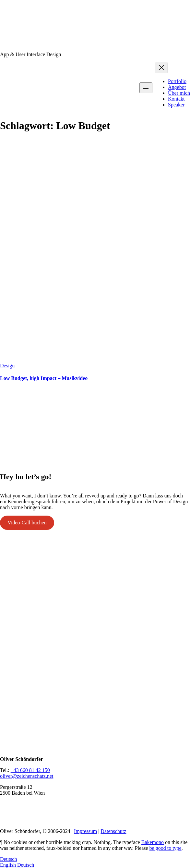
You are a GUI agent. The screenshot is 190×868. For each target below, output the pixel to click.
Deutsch (8, 859)
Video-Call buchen (27, 523)
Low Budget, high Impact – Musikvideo (44, 378)
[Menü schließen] (161, 68)
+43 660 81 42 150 (30, 770)
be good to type (166, 848)
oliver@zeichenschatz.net (27, 776)
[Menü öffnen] (146, 88)
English (9, 865)
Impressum (85, 831)
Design (7, 366)
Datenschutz (113, 831)
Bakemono (153, 842)
